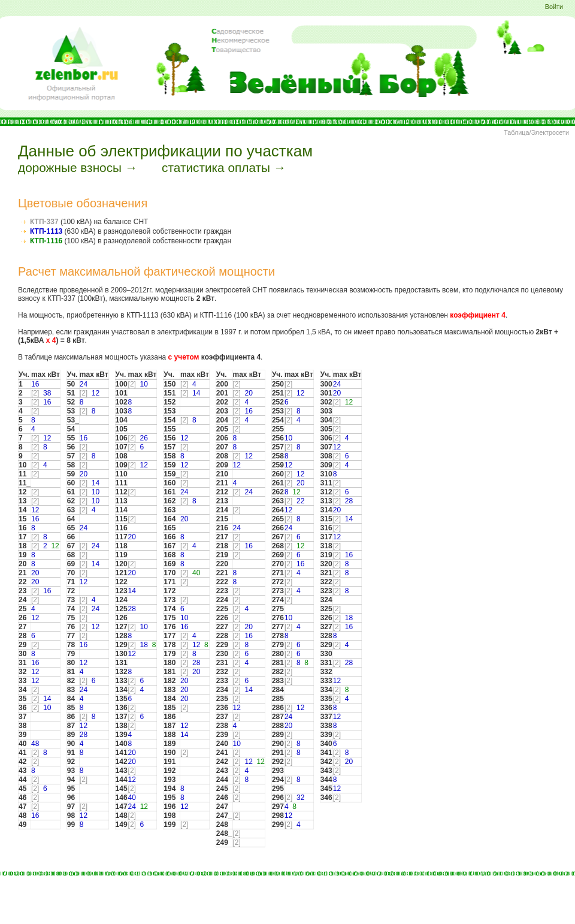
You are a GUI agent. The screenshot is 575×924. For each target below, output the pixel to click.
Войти (554, 7)
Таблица (516, 132)
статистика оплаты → (224, 167)
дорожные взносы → (78, 167)
